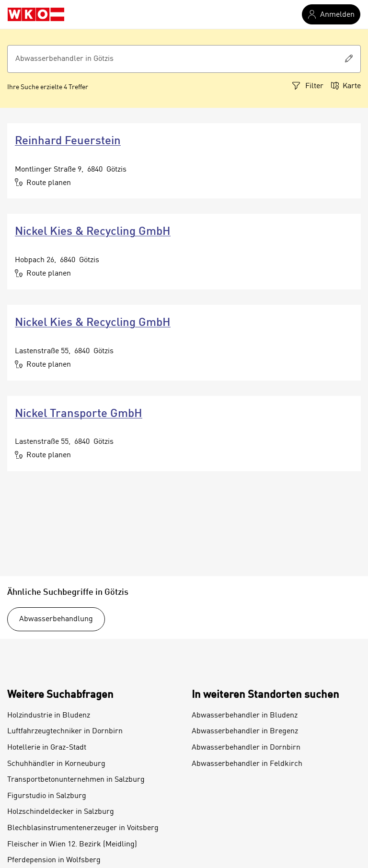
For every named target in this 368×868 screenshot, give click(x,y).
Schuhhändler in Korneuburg (56, 764)
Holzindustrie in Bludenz (49, 716)
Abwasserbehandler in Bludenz (245, 716)
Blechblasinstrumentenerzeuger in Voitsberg (83, 828)
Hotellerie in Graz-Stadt (47, 748)
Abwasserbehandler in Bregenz (245, 731)
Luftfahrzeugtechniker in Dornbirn (65, 731)
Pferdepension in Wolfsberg (54, 860)
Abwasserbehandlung (56, 619)
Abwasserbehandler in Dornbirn (246, 748)
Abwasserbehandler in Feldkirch (247, 764)
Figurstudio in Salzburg (47, 796)
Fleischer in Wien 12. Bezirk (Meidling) (72, 845)
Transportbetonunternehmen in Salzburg (76, 780)
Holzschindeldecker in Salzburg (61, 812)
